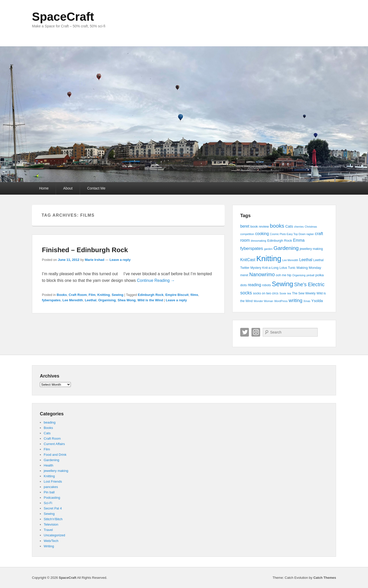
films (194, 295)
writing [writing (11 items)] (295, 300)
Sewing (118, 295)
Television (51, 524)
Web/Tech (51, 541)
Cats (47, 433)
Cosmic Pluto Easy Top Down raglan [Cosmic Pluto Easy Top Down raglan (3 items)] (292, 234)
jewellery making (56, 471)
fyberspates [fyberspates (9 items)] (252, 248)
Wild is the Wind (150, 300)
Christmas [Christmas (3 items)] (311, 227)
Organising (107, 300)
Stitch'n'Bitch (53, 519)
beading (50, 422)
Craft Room (78, 295)
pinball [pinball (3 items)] (310, 275)
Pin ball (49, 492)
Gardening (51, 460)
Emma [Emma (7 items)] (299, 240)
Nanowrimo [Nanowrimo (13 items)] (262, 274)
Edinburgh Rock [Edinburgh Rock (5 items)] (280, 241)
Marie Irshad (95, 260)
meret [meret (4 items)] (244, 275)
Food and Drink (55, 455)
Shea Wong (127, 300)
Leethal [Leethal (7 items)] (306, 260)
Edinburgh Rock (151, 295)
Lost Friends (53, 481)
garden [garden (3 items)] (268, 249)
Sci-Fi (48, 503)
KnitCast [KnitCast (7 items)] (248, 260)
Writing (49, 546)
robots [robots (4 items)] (267, 285)
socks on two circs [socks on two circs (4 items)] (266, 293)
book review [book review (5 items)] (260, 226)
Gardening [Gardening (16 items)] (286, 248)
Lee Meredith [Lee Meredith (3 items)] (290, 260)
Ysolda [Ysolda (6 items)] (317, 301)
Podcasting (52, 498)
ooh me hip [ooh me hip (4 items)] (284, 275)
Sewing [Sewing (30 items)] (283, 284)
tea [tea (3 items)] (289, 293)
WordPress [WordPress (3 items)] (281, 301)
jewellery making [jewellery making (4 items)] (311, 249)
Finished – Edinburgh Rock (85, 250)
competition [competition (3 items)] (247, 234)
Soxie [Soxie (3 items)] (283, 293)
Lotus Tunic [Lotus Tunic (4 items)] (288, 268)
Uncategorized (54, 535)
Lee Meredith (73, 300)
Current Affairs (54, 444)
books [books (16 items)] (277, 226)
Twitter (245, 332)
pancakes (51, 487)
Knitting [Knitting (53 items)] (269, 258)
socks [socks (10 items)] (246, 293)
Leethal (91, 300)
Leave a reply (120, 260)
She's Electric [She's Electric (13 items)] (309, 284)
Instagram (256, 332)
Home (44, 188)
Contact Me (96, 188)
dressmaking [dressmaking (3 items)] (258, 241)
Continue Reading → (156, 280)
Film (92, 295)
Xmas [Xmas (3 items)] (307, 301)
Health (49, 465)
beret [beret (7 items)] (245, 226)
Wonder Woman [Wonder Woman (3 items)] (263, 301)
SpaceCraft (63, 17)
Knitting (104, 295)
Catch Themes (325, 578)
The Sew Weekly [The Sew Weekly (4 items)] (304, 293)
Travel (48, 530)
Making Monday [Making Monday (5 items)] (309, 268)
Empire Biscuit (177, 295)
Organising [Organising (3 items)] (299, 275)
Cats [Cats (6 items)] (289, 226)
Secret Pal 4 (53, 508)
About (68, 188)
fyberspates (51, 300)
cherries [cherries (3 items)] (299, 227)
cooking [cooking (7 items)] (262, 234)
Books (62, 295)
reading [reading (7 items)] (255, 285)
